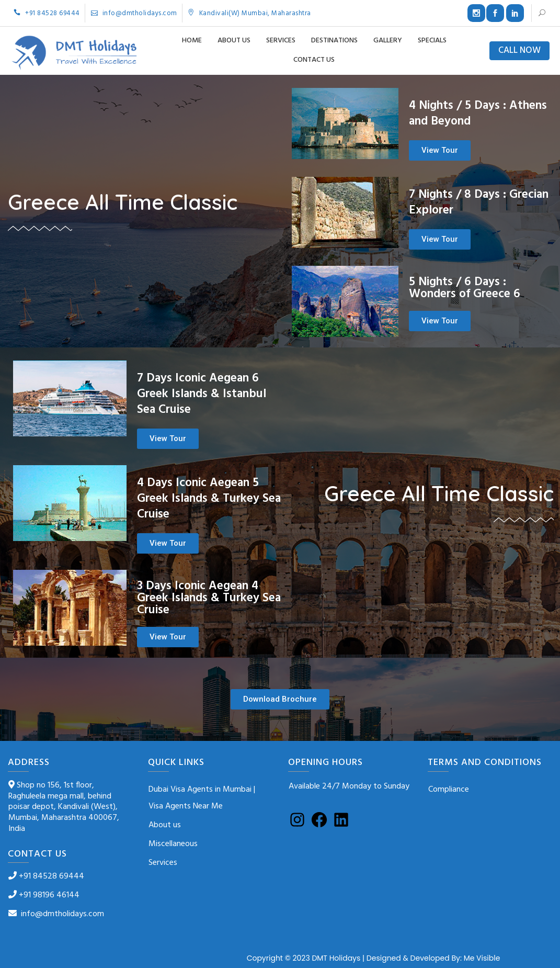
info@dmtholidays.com (134, 13)
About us (234, 41)
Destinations (334, 41)
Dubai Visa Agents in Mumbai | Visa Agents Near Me (202, 798)
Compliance (449, 790)
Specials (432, 41)
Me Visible (482, 958)
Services (281, 41)
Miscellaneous (173, 844)
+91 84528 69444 (47, 13)
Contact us (314, 60)
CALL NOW (519, 51)
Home (192, 41)
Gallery (388, 41)
